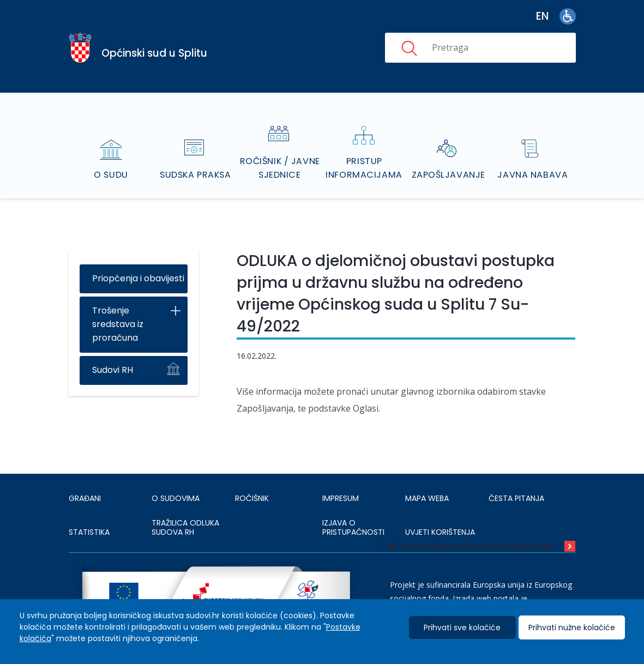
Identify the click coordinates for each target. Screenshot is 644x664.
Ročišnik (252, 485)
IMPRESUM (341, 485)
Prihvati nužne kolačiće (572, 627)
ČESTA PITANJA (516, 485)
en (542, 16)
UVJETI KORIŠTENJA (440, 518)
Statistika (89, 518)
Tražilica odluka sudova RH (185, 514)
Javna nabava (533, 161)
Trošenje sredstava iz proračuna (118, 310)
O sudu (111, 161)
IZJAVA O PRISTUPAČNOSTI (353, 514)
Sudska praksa (195, 161)
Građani (85, 485)
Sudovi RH (113, 356)
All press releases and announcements (471, 533)
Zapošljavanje (449, 161)
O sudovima (176, 485)
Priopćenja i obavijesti (138, 265)
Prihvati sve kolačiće (462, 627)
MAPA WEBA (427, 485)
